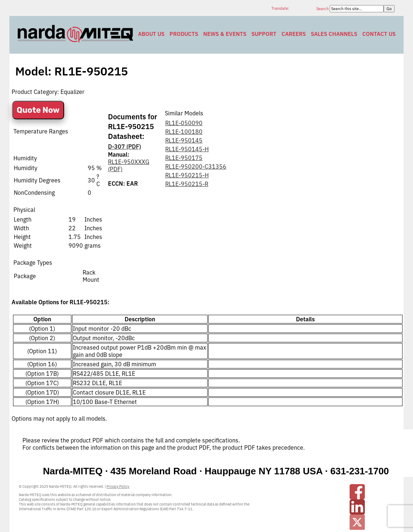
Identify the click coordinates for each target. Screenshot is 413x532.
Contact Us (379, 34)
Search (323, 9)
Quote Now (38, 110)
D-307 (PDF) (124, 147)
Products (184, 34)
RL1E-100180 (184, 132)
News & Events (225, 34)
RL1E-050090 (184, 123)
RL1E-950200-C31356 (196, 166)
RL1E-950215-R (187, 184)
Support (264, 34)
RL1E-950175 (184, 158)
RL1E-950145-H (187, 149)
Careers (294, 34)
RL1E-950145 (184, 140)
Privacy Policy (118, 486)
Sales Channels (334, 34)
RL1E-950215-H (187, 175)
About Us (151, 34)
